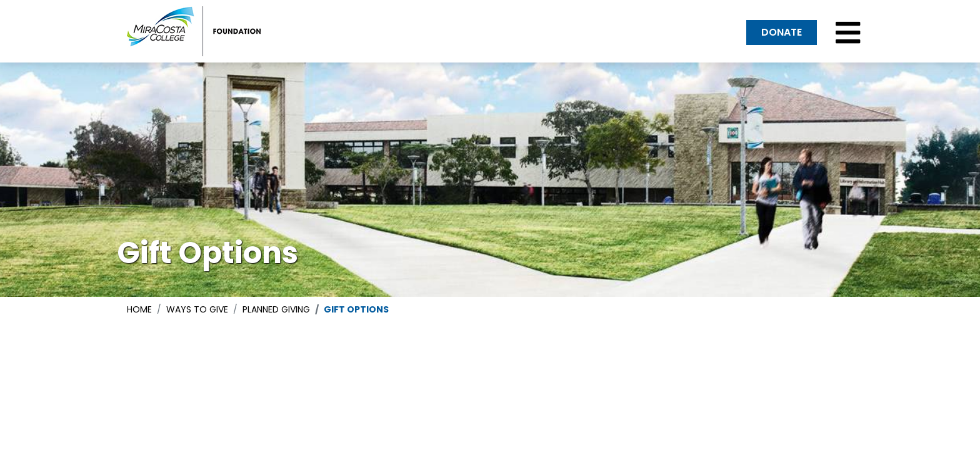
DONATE (782, 32)
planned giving (276, 309)
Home (139, 309)
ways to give (197, 309)
